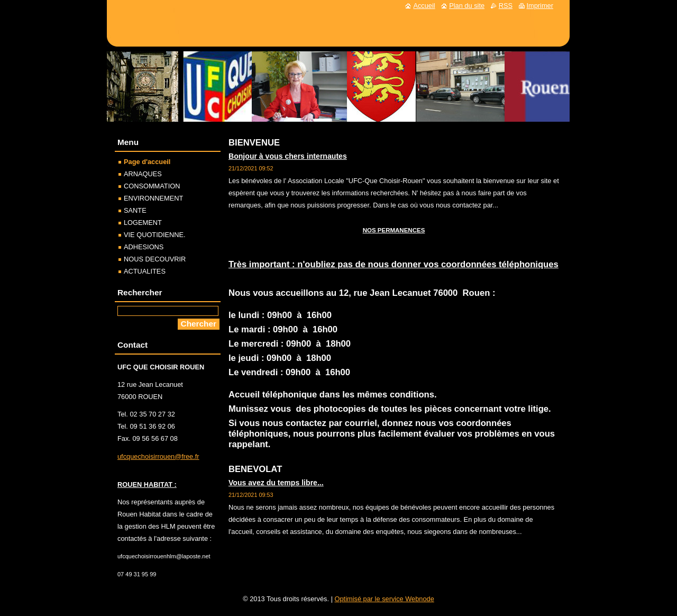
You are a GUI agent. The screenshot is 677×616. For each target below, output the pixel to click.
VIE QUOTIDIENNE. (155, 235)
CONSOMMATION (152, 186)
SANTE (135, 210)
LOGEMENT (143, 223)
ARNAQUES (143, 174)
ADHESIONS (144, 247)
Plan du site (467, 6)
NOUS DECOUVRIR (155, 259)
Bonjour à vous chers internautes (288, 156)
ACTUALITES (145, 271)
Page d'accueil (147, 162)
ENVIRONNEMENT (153, 198)
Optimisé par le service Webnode (385, 599)
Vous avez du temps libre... (276, 483)
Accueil (424, 6)
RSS (506, 6)
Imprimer (540, 6)
